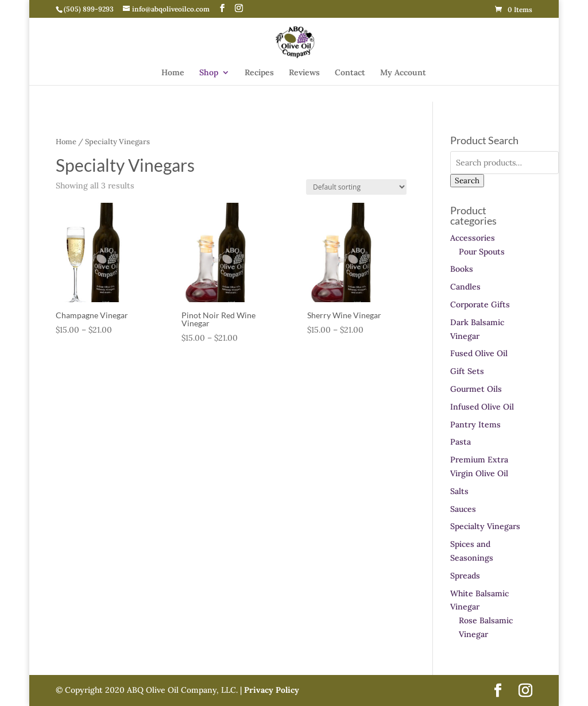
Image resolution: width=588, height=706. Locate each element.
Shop (209, 73)
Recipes (259, 73)
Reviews (304, 73)
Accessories (473, 238)
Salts (459, 491)
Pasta (461, 442)
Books (462, 269)
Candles (465, 287)
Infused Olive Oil (482, 407)
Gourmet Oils (476, 389)
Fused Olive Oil (479, 353)
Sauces (463, 509)
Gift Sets (467, 371)
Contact (350, 73)
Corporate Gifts (480, 304)
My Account (403, 73)
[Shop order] (356, 187)
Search (467, 181)
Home (173, 73)
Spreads (465, 576)
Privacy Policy (270, 690)
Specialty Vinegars (485, 526)
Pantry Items (475, 425)
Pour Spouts (482, 252)
